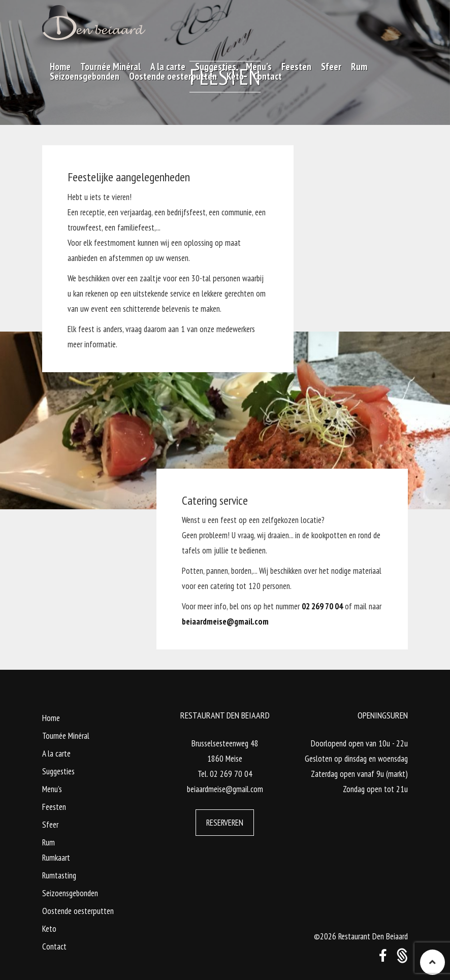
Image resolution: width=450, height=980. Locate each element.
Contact (54, 946)
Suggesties (58, 771)
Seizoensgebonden (70, 893)
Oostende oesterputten (78, 911)
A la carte (56, 754)
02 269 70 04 (322, 606)
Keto (49, 929)
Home (51, 718)
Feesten (54, 807)
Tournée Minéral (66, 736)
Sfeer (50, 825)
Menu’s (52, 789)
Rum (49, 842)
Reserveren (225, 823)
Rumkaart (56, 858)
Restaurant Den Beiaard (373, 936)
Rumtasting (59, 875)
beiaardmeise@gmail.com (225, 622)
